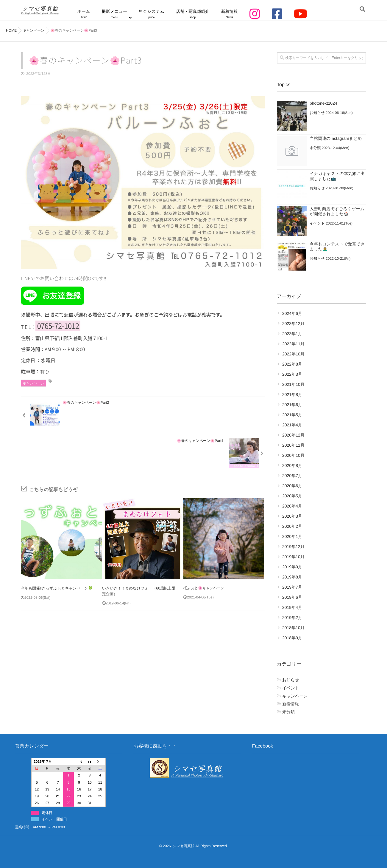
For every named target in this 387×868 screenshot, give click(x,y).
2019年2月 (292, 618)
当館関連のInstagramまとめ (336, 138)
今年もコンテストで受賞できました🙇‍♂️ (337, 246)
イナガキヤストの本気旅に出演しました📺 (337, 176)
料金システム (156, 14)
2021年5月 (292, 415)
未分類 (315, 148)
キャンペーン (33, 383)
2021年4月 (292, 425)
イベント (317, 223)
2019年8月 (292, 577)
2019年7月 (292, 587)
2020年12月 (293, 435)
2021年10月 (293, 384)
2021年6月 (292, 405)
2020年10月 (293, 455)
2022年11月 (293, 344)
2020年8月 (292, 465)
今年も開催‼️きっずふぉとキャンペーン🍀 (55, 550)
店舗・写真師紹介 (194, 14)
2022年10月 (293, 354)
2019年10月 (293, 557)
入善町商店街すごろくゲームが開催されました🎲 (337, 211)
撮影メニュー (122, 14)
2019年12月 (293, 547)
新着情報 (228, 14)
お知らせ (317, 113)
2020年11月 (293, 445)
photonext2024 (323, 103)
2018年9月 (292, 638)
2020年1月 (292, 536)
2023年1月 (292, 334)
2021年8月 (292, 394)
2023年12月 (293, 324)
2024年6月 (292, 313)
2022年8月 (292, 364)
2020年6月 (292, 486)
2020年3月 (292, 516)
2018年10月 (293, 628)
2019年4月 (292, 607)
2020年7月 (292, 476)
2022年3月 (292, 374)
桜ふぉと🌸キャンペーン (204, 550)
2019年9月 (292, 567)
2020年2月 (292, 526)
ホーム (94, 14)
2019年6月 (292, 597)
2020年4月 (292, 506)
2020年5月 (292, 496)
